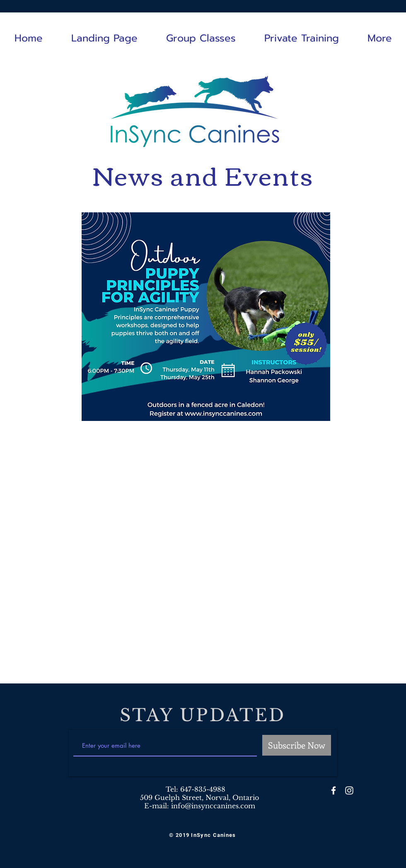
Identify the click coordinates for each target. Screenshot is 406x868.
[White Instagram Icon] (389, 17)
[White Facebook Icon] (377, 17)
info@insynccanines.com (213, 806)
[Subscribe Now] (297, 745)
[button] (201, 38)
